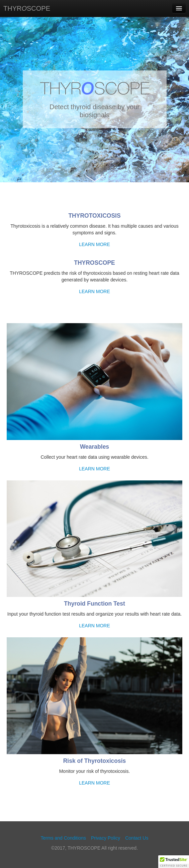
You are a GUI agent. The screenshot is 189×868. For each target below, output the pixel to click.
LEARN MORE (94, 244)
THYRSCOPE (27, 8)
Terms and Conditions (63, 838)
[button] (174, 862)
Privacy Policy (106, 838)
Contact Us (137, 838)
